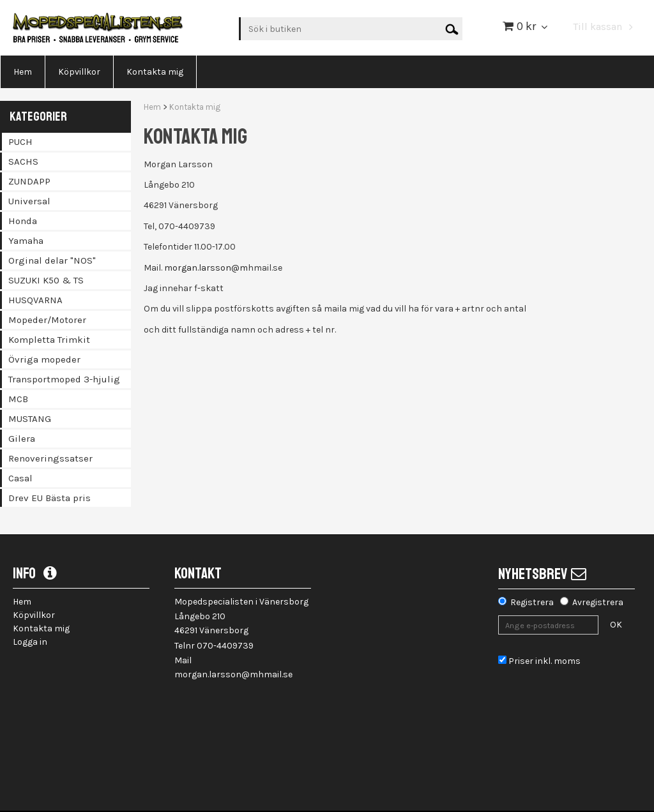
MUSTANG (30, 419)
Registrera (532, 602)
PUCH (20, 142)
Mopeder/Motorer (47, 320)
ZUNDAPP (29, 181)
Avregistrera (598, 602)
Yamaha (26, 241)
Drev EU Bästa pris (49, 498)
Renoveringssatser (50, 458)
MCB (18, 399)
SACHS (23, 162)
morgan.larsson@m (206, 268)
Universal (29, 201)
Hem (152, 107)
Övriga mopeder (44, 359)
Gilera (22, 439)
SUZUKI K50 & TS (46, 280)
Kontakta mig (195, 107)
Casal (20, 478)
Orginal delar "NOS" (52, 260)
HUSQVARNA (35, 300)
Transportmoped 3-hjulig (64, 379)
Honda (23, 221)
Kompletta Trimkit (49, 340)
